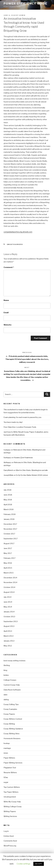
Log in (6, 831)
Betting (7, 665)
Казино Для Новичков (23, 458)
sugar (6, 782)
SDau (6, 777)
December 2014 (10, 578)
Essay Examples (10, 709)
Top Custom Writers (12, 787)
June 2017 (8, 548)
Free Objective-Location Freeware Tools (20, 427)
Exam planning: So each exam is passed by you (22, 417)
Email (6, 313)
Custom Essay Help (12, 685)
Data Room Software (12, 690)
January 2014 (9, 612)
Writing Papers (10, 811)
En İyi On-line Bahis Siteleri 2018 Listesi (32, 475)
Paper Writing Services (13, 763)
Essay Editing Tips (11, 704)
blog (5, 670)
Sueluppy (7, 458)
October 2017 (9, 534)
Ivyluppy (7, 450)
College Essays (10, 680)
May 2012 (8, 646)
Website (8, 325)
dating (6, 700)
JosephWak (8, 475)
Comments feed (10, 841)
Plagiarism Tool (10, 768)
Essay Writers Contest (13, 719)
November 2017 (10, 529)
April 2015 (8, 568)
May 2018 (8, 500)
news (6, 753)
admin (22, 15)
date (5, 695)
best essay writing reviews (15, 661)
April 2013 (8, 631)
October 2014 (9, 587)
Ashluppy (7, 462)
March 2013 (8, 636)
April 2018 (8, 505)
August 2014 (9, 592)
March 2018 (9, 509)
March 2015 (9, 573)
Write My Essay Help (12, 802)
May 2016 (8, 563)
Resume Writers (10, 773)
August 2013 (9, 626)
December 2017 (10, 524)
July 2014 (7, 597)
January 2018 (9, 519)
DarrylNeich (8, 470)
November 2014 (10, 582)
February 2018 (10, 514)
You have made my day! (13, 422)
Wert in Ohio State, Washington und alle (32, 470)
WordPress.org (10, 846)
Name (6, 300)
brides (6, 675)
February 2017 (9, 558)
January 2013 (9, 641)
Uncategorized (15, 244)
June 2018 (8, 495)
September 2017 (11, 539)
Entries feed (9, 836)
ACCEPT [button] (39, 864)
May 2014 (8, 607)
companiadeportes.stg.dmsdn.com (18, 232)
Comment (9, 267)
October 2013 (9, 617)
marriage (7, 748)
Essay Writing (9, 724)
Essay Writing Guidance (13, 729)
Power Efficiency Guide (25, 4)
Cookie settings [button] (23, 864)
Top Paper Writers (11, 792)
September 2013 (11, 621)
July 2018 (7, 490)
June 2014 (8, 602)
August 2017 (9, 544)
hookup (7, 743)
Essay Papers (9, 714)
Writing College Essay (13, 807)
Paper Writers (9, 758)
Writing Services (10, 816)
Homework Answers (12, 738)
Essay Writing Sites (12, 734)
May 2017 (8, 553)
